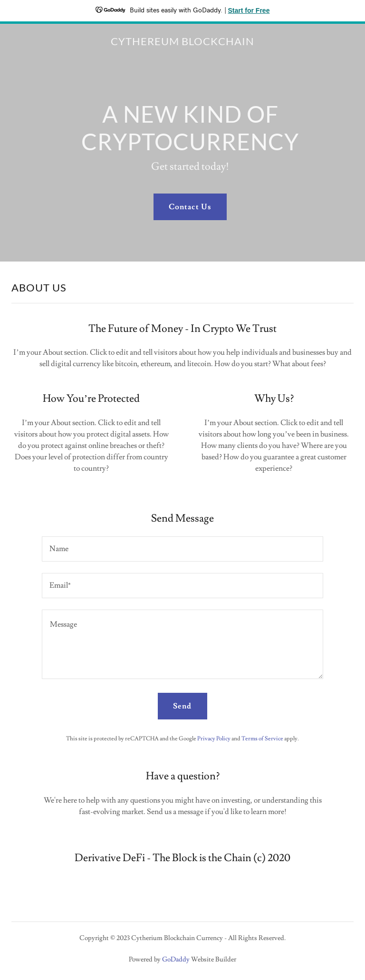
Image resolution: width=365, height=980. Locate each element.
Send (182, 706)
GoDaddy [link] (176, 960)
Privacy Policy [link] (214, 739)
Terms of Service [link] (262, 739)
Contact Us (190, 207)
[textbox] (182, 549)
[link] (182, 43)
